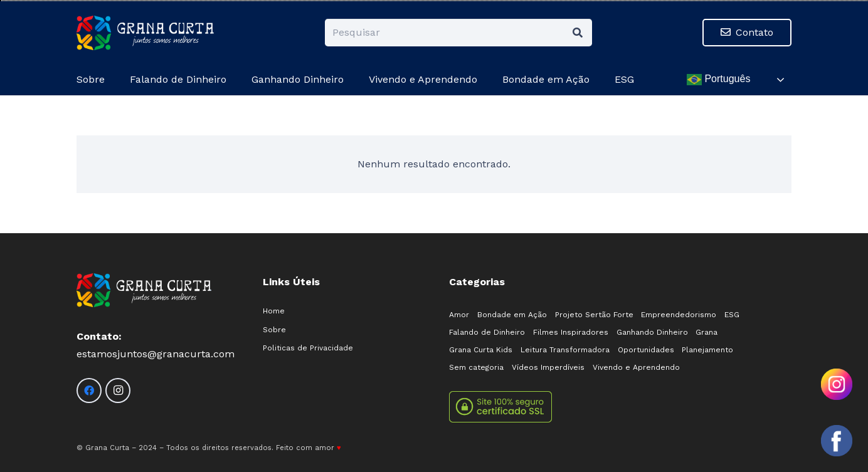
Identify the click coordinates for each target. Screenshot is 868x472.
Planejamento (707, 350)
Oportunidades (646, 350)
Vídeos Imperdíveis (548, 367)
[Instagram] (118, 391)
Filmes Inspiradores (571, 332)
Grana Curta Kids (481, 350)
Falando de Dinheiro (487, 332)
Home (274, 311)
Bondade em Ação (512, 315)
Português (718, 80)
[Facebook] (89, 391)
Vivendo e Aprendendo (636, 367)
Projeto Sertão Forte (594, 315)
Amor (459, 315)
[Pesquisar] (458, 33)
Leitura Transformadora (565, 350)
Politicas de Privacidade (308, 348)
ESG (732, 315)
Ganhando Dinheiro (652, 332)
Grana (707, 332)
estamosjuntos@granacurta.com (156, 354)
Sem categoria (476, 367)
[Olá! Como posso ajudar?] (837, 441)
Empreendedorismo (679, 315)
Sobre (274, 330)
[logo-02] (145, 33)
